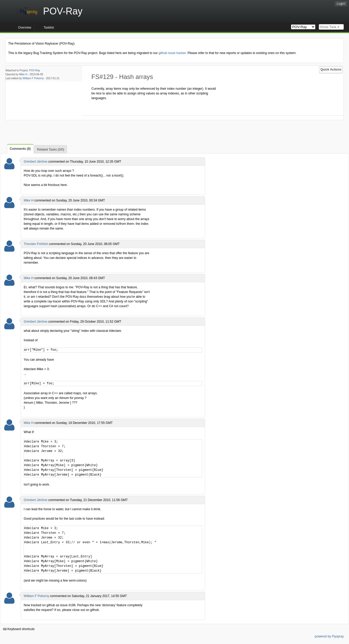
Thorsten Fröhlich (36, 244)
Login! (341, 4)
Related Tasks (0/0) (51, 150)
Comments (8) (20, 149)
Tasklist (49, 28)
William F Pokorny (33, 78)
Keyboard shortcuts (19, 629)
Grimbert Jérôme (35, 162)
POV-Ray (35, 70)
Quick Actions (331, 70)
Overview (25, 28)
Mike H (23, 74)
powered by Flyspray (329, 636)
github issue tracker (172, 53)
